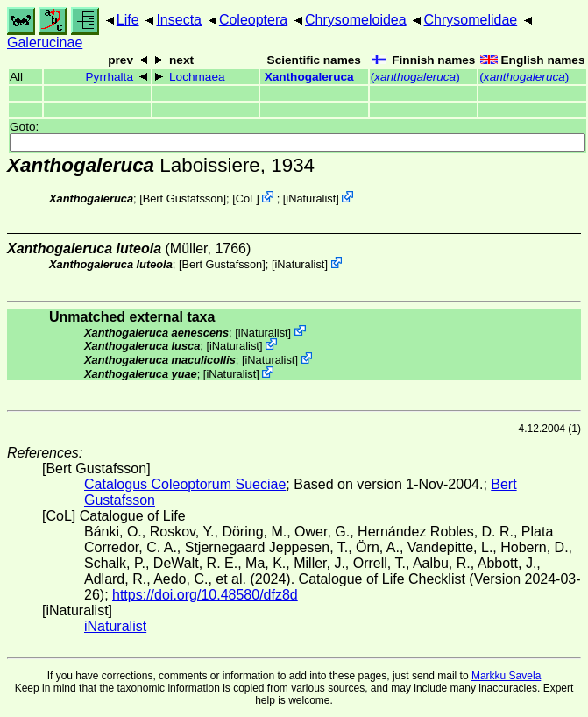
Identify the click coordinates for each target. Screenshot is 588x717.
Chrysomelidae (470, 20)
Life (128, 20)
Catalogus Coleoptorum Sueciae (185, 484)
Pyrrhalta (110, 77)
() (415, 77)
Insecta (179, 20)
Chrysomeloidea (356, 20)
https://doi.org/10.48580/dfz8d (205, 595)
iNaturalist (311, 199)
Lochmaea (197, 77)
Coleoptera (253, 20)
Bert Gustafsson (183, 199)
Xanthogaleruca (309, 77)
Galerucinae (45, 43)
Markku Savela (506, 676)
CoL (246, 199)
